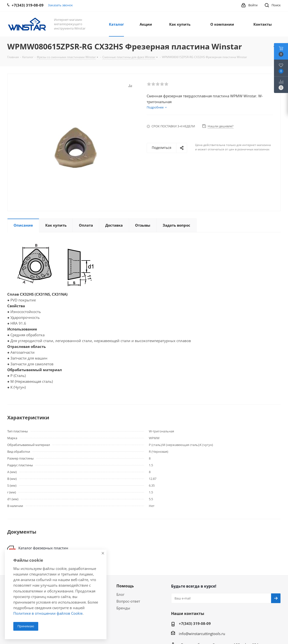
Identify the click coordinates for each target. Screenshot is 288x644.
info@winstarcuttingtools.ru (202, 634)
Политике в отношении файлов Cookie (48, 613)
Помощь (125, 586)
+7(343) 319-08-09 (195, 623)
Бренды (123, 608)
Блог (120, 594)
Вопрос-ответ (128, 601)
